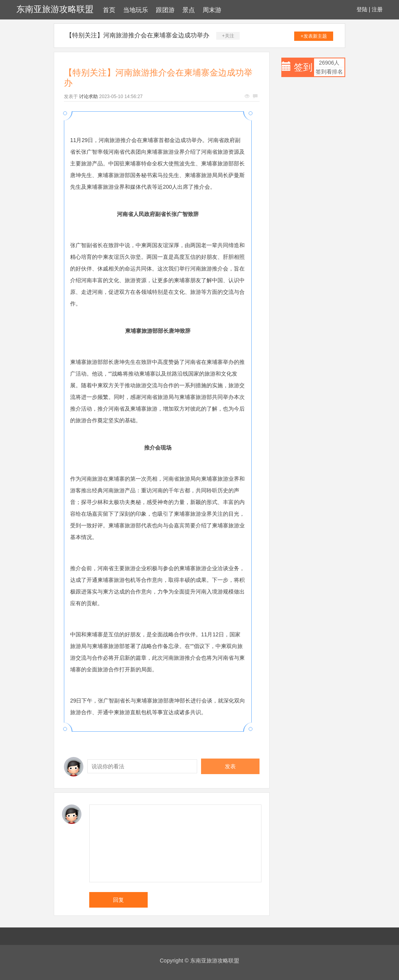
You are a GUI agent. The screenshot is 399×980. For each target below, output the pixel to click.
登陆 (362, 9)
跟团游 (165, 10)
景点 (189, 10)
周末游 (212, 10)
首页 (109, 10)
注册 (377, 9)
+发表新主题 (314, 36)
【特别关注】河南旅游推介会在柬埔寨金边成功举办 (138, 35)
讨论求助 (88, 97)
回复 (118, 900)
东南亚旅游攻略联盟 (55, 9)
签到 (303, 67)
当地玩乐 (136, 10)
